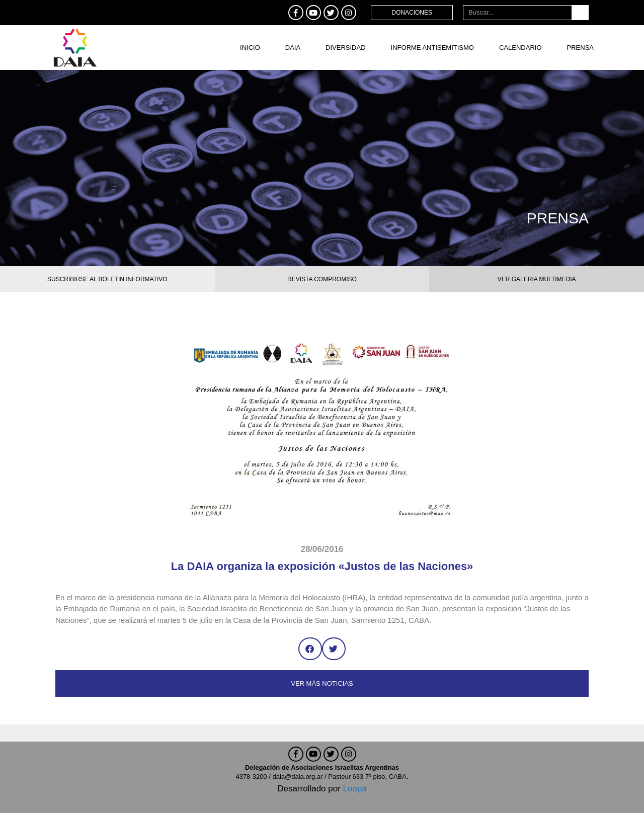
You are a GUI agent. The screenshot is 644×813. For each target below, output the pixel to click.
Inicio (250, 48)
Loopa (355, 789)
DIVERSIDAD (345, 48)
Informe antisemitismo (432, 48)
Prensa (580, 48)
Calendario (520, 48)
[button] (310, 649)
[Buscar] (580, 13)
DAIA (293, 48)
